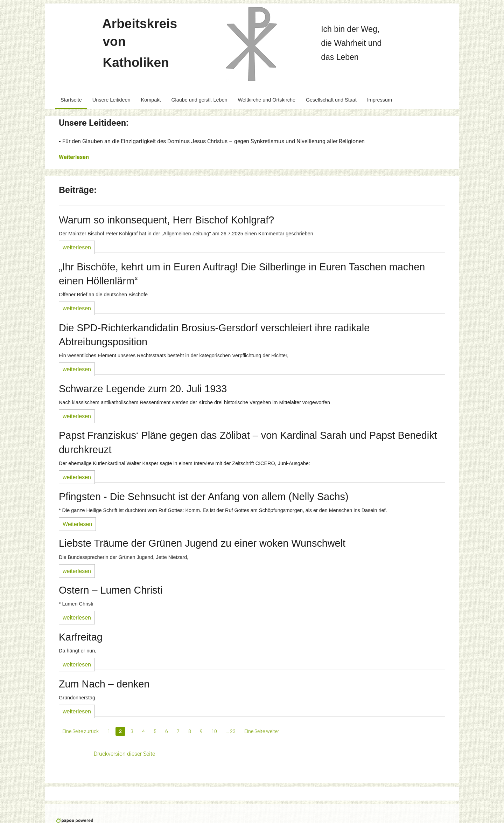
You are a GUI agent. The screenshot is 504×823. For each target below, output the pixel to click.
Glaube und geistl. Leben (199, 100)
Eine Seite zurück (80, 731)
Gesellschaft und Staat (331, 100)
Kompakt (151, 100)
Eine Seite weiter (262, 731)
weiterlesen (77, 247)
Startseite (71, 100)
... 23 (231, 731)
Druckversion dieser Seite (124, 754)
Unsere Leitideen (111, 100)
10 (214, 731)
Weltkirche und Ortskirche (266, 100)
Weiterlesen (74, 157)
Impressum (380, 100)
